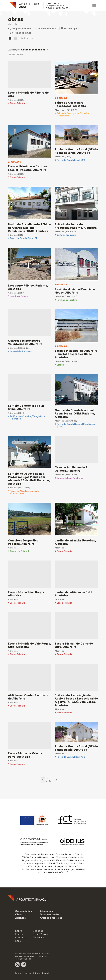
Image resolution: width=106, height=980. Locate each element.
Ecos (18, 941)
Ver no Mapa (69, 28)
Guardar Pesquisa (46, 29)
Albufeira (13, 100)
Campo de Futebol (19, 551)
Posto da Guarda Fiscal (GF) (71, 160)
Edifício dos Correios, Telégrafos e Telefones (28, 418)
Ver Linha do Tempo (20, 33)
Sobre (19, 931)
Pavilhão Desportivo (67, 300)
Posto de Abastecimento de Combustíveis (24, 492)
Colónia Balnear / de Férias (70, 478)
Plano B (46, 973)
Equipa (19, 934)
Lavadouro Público (19, 296)
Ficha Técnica (40, 934)
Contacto (21, 938)
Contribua (38, 938)
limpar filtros (16, 54)
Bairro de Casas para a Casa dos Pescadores (73, 115)
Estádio (61, 365)
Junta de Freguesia (66, 235)
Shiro (35, 973)
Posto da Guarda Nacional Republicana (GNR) (76, 425)
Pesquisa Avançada (20, 29)
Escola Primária (18, 103)
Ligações (38, 931)
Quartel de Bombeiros (21, 352)
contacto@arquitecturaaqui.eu (31, 956)
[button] (20, 918)
